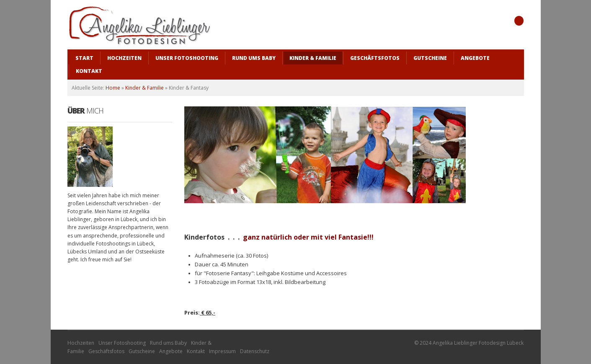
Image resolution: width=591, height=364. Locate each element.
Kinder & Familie (145, 88)
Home (113, 88)
